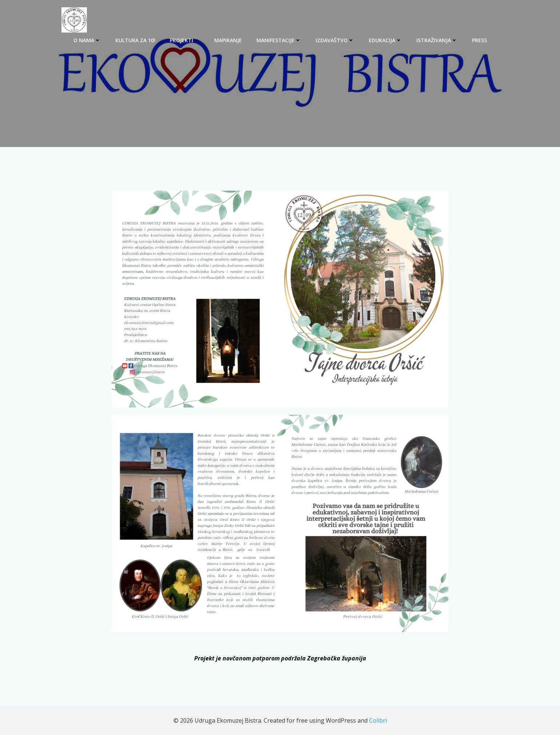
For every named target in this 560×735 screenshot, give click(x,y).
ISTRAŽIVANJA (437, 40)
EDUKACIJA (385, 40)
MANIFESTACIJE (279, 40)
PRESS (479, 40)
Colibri (378, 720)
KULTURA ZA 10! (135, 40)
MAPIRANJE (228, 40)
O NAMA (87, 40)
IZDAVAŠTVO (335, 40)
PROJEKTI (185, 40)
